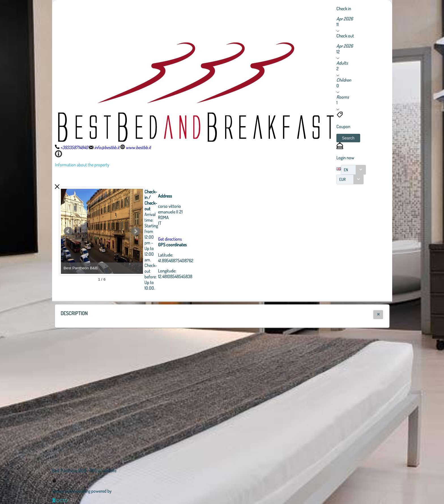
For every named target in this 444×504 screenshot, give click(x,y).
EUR (342, 179)
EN (346, 170)
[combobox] (353, 170)
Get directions (201, 239)
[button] (348, 138)
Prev (68, 231)
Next (167, 231)
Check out (345, 36)
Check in (344, 9)
